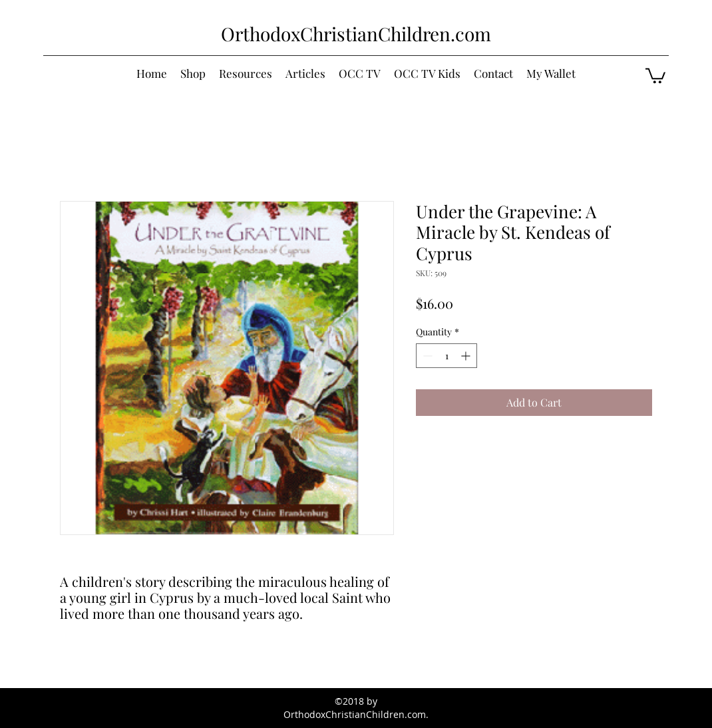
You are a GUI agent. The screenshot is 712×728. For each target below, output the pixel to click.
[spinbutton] (446, 356)
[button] (655, 75)
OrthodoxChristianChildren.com (356, 34)
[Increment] (467, 356)
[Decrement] (426, 356)
